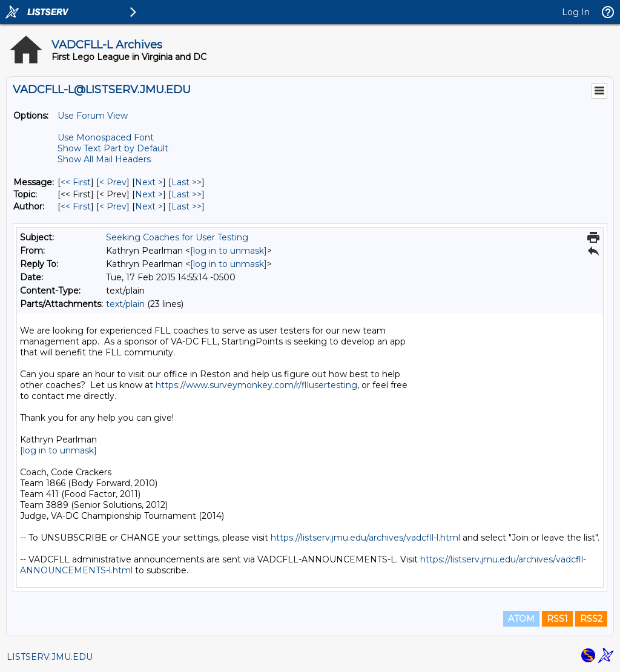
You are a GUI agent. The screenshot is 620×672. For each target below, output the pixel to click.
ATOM (521, 619)
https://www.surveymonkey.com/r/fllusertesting (256, 385)
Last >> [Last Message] (186, 182)
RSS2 (591, 619)
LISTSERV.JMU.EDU (50, 657)
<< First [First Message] (76, 182)
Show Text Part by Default (113, 148)
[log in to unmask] (229, 251)
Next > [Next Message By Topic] (149, 194)
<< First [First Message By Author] (76, 206)
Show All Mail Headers (104, 159)
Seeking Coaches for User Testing (177, 237)
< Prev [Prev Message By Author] (113, 206)
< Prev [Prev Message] (113, 182)
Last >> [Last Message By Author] (186, 206)
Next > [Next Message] (149, 182)
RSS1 (557, 619)
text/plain (125, 304)
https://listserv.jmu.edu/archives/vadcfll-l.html (365, 538)
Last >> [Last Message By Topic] (186, 194)
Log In (576, 12)
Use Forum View (93, 116)
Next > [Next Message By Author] (149, 206)
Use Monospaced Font (106, 137)
